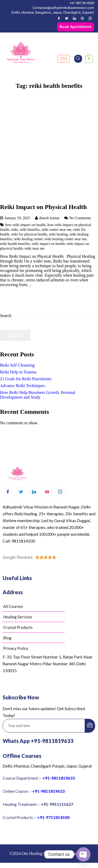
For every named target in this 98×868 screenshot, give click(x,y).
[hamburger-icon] (64, 59)
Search (6, 316)
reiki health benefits (15, 244)
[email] (44, 726)
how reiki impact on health (25, 225)
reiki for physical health (29, 234)
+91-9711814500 (53, 817)
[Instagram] (90, 18)
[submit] (90, 726)
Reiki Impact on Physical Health (43, 207)
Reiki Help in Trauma (18, 372)
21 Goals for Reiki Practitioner (26, 379)
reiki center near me (57, 229)
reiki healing (58, 234)
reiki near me (34, 248)
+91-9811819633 (59, 778)
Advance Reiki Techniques (22, 386)
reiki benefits (30, 229)
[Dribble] (82, 18)
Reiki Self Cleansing (17, 365)
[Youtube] (47, 492)
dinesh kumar (49, 218)
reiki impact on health (48, 244)
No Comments (80, 218)
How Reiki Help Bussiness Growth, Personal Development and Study (38, 395)
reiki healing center (28, 239)
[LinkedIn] (74, 18)
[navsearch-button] (78, 59)
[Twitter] (67, 18)
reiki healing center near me (65, 239)
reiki (14, 229)
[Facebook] (59, 18)
